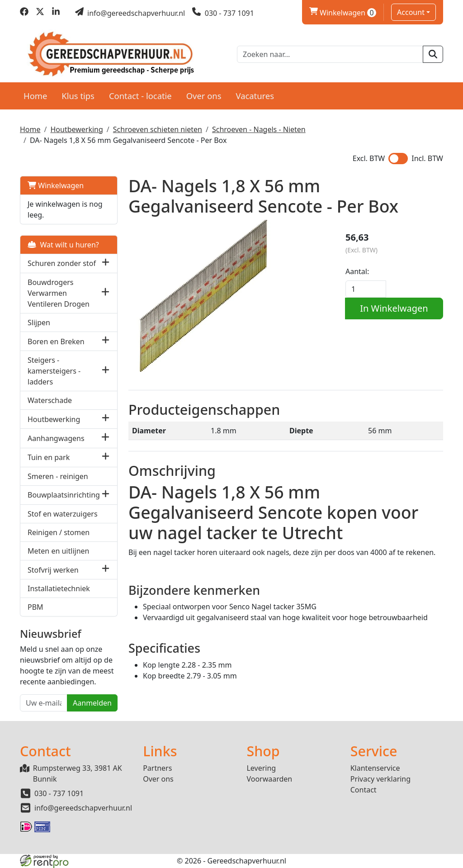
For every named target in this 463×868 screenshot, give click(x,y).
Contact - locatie (140, 96)
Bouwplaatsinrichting (64, 495)
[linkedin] (56, 13)
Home (35, 96)
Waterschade (50, 400)
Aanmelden (92, 703)
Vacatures (255, 96)
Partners (157, 768)
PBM (35, 607)
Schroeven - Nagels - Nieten (259, 129)
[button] (106, 263)
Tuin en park (49, 457)
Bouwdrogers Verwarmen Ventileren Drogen (59, 293)
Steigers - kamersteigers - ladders (54, 371)
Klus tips (78, 96)
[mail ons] (130, 13)
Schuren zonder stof (62, 263)
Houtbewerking (76, 129)
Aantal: (357, 271)
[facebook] (24, 13)
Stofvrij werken (53, 570)
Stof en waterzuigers (63, 514)
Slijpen (39, 323)
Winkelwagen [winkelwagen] (343, 13)
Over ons (204, 96)
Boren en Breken (56, 342)
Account (411, 12)
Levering (261, 768)
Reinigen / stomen (59, 532)
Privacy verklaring (380, 779)
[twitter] (40, 13)
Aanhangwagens (56, 438)
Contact (364, 790)
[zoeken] (433, 54)
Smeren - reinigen (58, 476)
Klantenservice (375, 768)
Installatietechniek (59, 588)
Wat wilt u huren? (63, 245)
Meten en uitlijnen (58, 551)
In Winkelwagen (394, 308)
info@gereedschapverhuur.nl (83, 808)
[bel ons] (223, 13)
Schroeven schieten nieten (158, 129)
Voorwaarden (269, 779)
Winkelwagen (56, 185)
